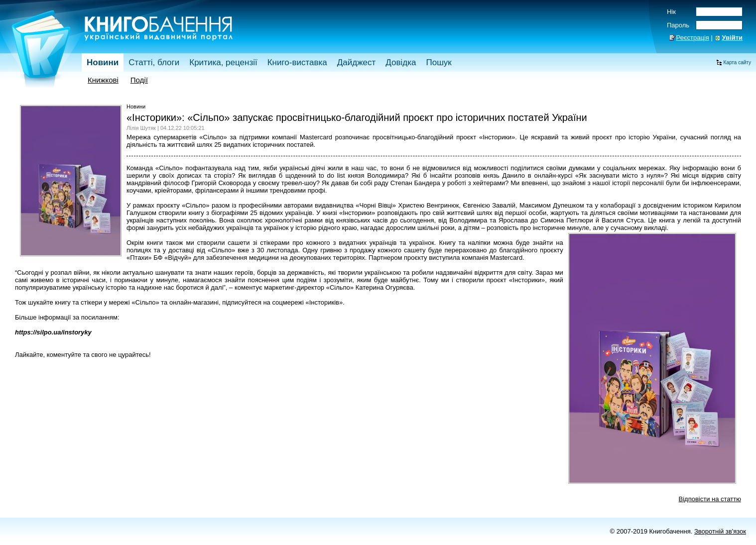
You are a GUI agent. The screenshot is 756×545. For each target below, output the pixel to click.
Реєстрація (693, 38)
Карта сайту (737, 62)
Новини (103, 62)
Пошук (439, 62)
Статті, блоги (154, 62)
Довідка (401, 62)
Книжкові (103, 80)
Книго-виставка (297, 62)
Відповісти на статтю (710, 499)
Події (139, 80)
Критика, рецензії (223, 62)
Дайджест (357, 62)
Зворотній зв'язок (720, 531)
